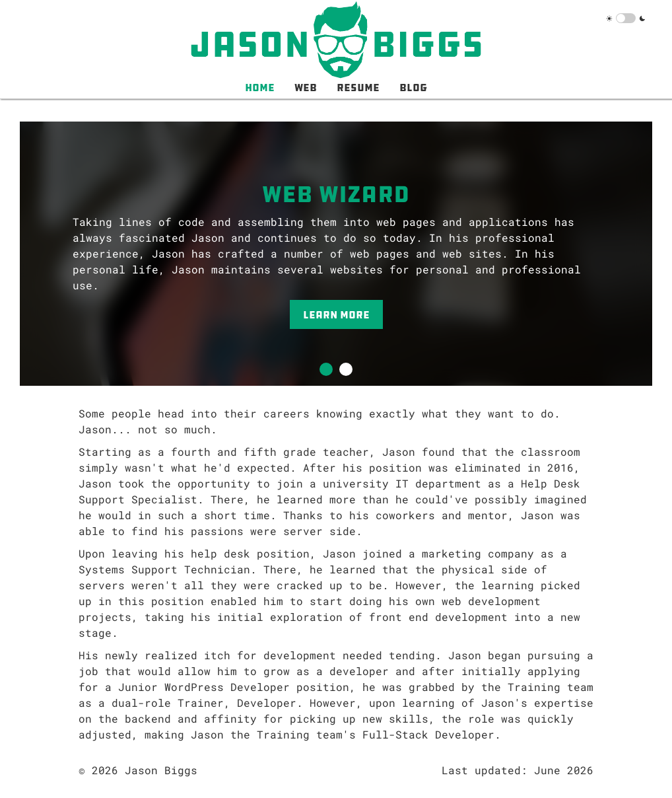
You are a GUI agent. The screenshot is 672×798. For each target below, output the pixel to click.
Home (260, 87)
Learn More (336, 314)
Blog (413, 87)
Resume (358, 87)
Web (306, 87)
